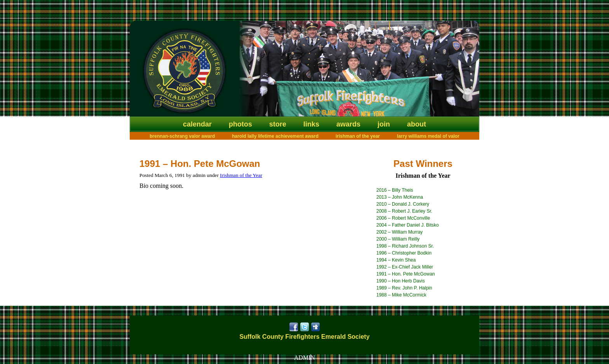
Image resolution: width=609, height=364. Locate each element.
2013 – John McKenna (400, 197)
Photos (240, 124)
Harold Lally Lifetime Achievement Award (275, 136)
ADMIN (304, 358)
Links (311, 124)
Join (384, 124)
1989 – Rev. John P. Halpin (404, 288)
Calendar (197, 124)
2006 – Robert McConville (403, 218)
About (417, 124)
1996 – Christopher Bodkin (404, 253)
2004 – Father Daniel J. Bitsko (408, 225)
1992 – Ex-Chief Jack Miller (405, 267)
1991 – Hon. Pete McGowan (406, 274)
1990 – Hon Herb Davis (401, 281)
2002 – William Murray (399, 232)
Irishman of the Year (358, 136)
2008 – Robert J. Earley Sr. (404, 211)
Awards (348, 124)
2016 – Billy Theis (395, 190)
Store (278, 124)
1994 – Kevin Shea (396, 260)
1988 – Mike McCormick (401, 295)
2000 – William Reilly (398, 239)
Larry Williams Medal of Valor (428, 136)
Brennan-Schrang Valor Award (182, 136)
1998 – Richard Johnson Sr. (405, 246)
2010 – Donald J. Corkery (403, 204)
